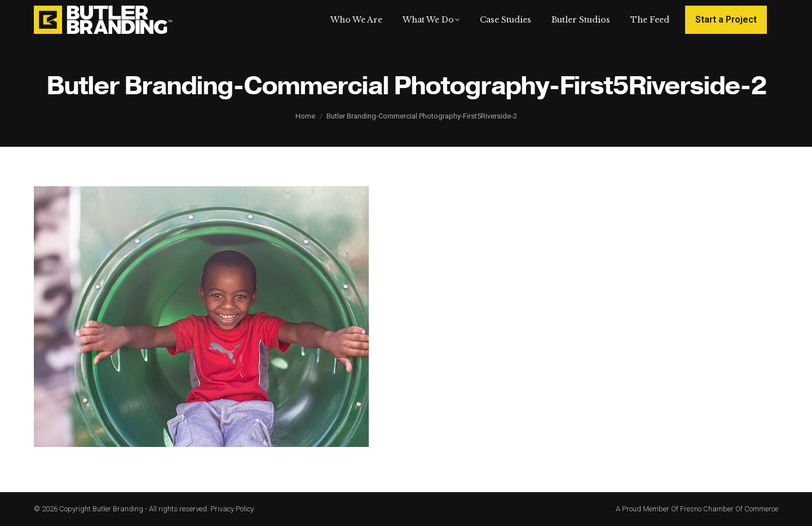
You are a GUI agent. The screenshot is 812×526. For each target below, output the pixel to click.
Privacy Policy (232, 509)
